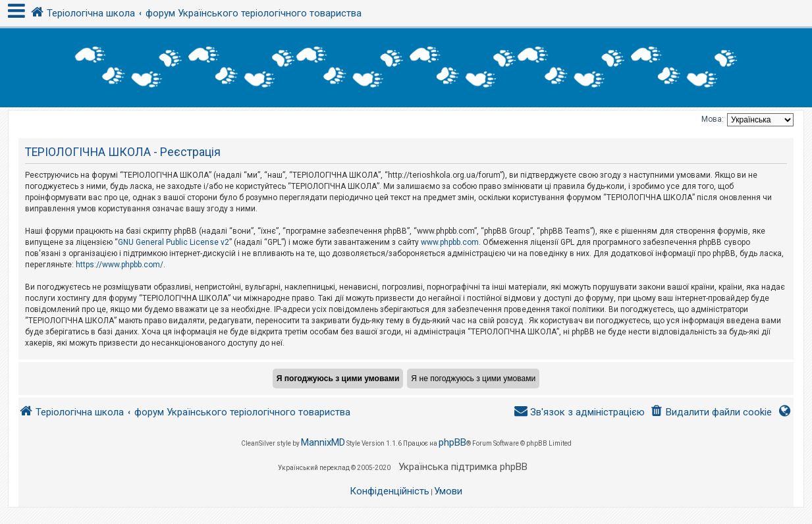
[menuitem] (711, 412)
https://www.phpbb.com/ (120, 265)
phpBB (452, 442)
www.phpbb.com (450, 242)
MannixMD (323, 442)
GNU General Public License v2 (174, 242)
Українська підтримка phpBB (463, 467)
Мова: (713, 119)
